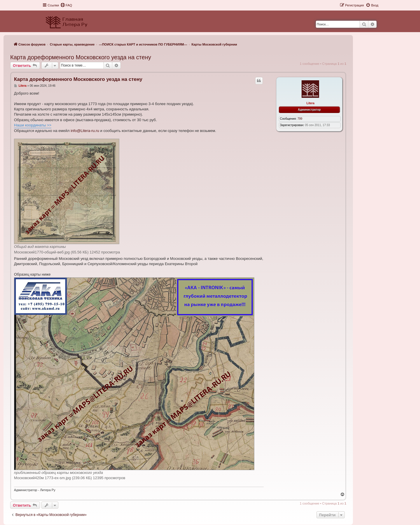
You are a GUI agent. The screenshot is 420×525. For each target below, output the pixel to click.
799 (300, 119)
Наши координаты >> (33, 125)
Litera (310, 103)
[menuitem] (66, 5)
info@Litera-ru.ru (85, 131)
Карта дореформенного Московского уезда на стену (81, 57)
